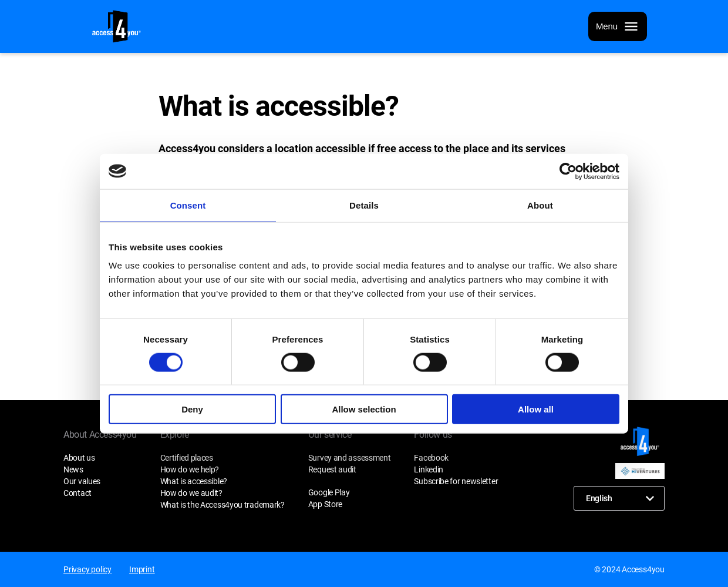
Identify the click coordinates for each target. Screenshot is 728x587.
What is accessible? (194, 481)
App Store (325, 504)
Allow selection (364, 409)
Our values (82, 481)
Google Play (329, 492)
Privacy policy (87, 569)
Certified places (187, 458)
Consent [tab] (188, 205)
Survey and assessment (350, 458)
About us (79, 458)
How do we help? (190, 469)
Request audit (332, 469)
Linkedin (429, 469)
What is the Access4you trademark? (223, 505)
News (73, 469)
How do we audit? (191, 493)
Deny (192, 409)
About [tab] (540, 205)
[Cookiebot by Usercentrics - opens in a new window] (568, 171)
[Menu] (618, 26)
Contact (77, 493)
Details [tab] (364, 205)
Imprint (142, 569)
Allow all (536, 409)
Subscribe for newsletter (456, 481)
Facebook (431, 458)
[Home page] (117, 26)
